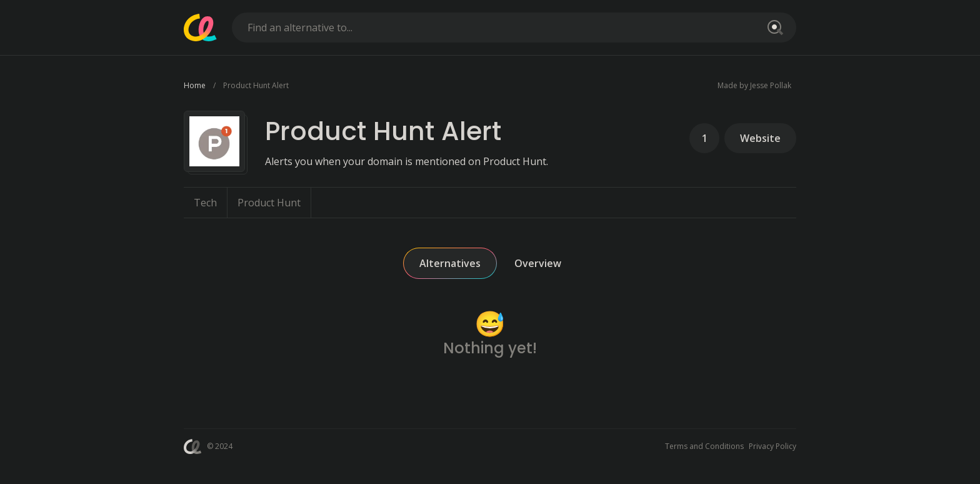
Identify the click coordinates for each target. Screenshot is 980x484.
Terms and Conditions (704, 446)
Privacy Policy (772, 446)
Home (195, 85)
